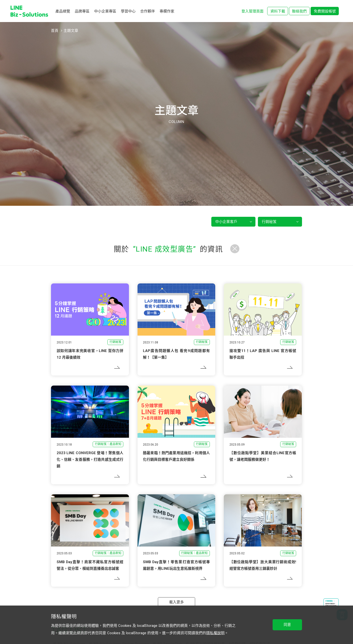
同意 (287, 625)
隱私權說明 (215, 633)
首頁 (55, 31)
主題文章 (71, 31)
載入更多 (176, 602)
